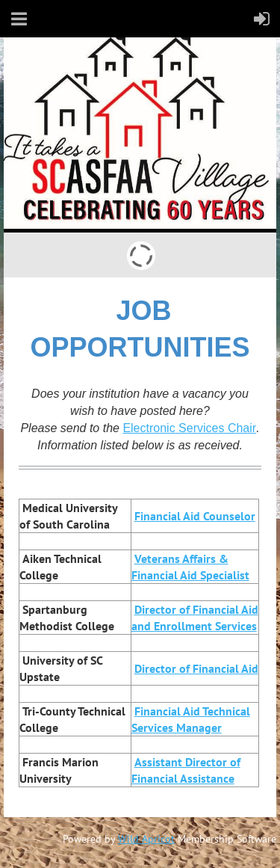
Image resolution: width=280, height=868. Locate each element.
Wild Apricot (146, 839)
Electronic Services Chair (189, 428)
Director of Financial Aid (196, 668)
